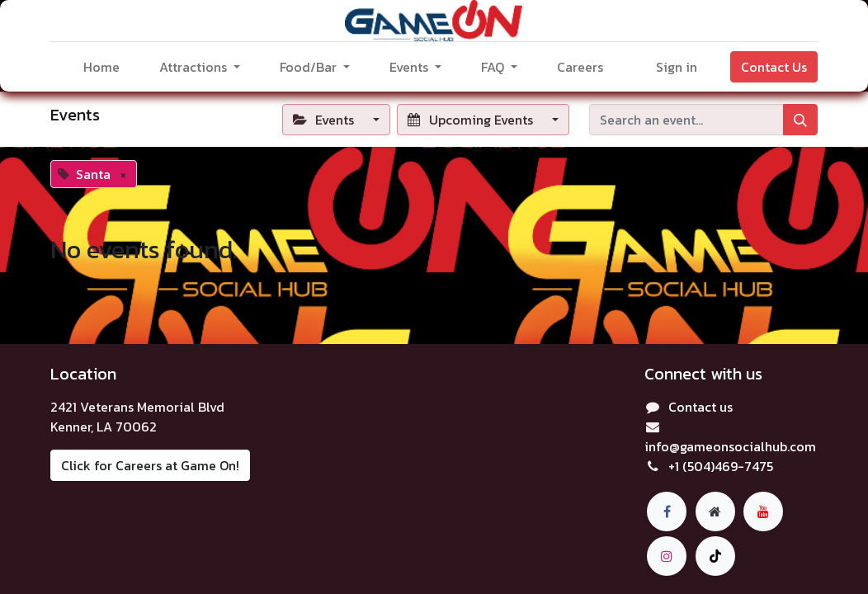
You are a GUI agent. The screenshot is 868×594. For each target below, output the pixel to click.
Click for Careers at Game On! (150, 465)
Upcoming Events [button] (472, 120)
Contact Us (774, 67)
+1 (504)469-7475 (721, 466)
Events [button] (325, 120)
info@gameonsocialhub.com (730, 446)
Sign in (677, 67)
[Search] (800, 120)
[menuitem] (101, 67)
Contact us (701, 407)
